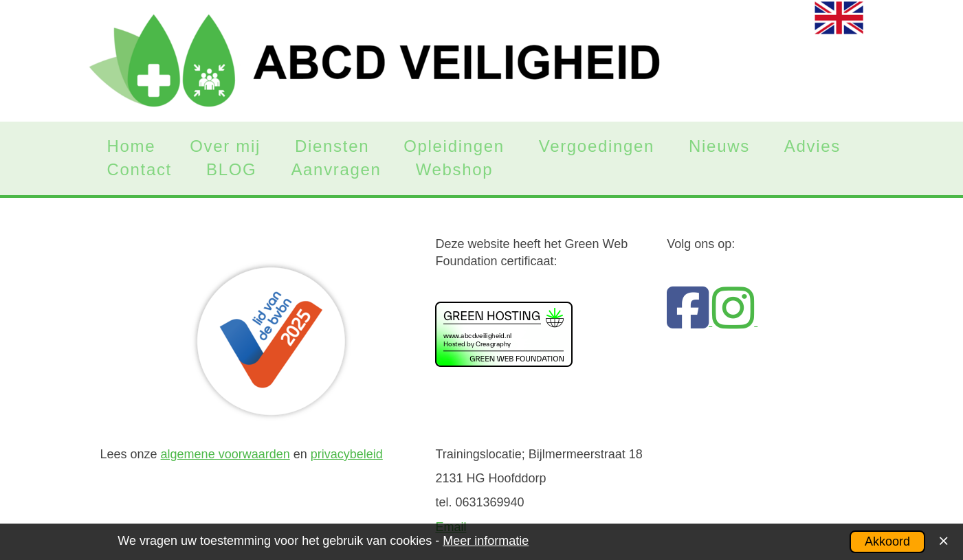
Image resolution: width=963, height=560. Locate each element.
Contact (140, 170)
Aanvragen (336, 170)
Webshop (455, 170)
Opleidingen (454, 146)
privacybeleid (347, 454)
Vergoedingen (597, 146)
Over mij (225, 146)
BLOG (231, 170)
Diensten (332, 146)
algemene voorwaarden (225, 454)
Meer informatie (486, 541)
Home (132, 146)
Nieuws (719, 146)
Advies (812, 146)
